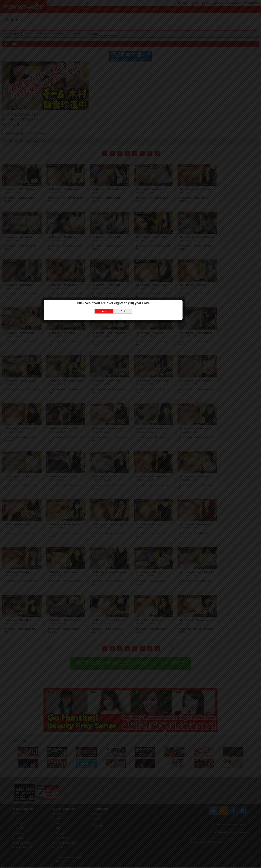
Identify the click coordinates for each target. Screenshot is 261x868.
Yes (121, 435)
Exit (140, 435)
